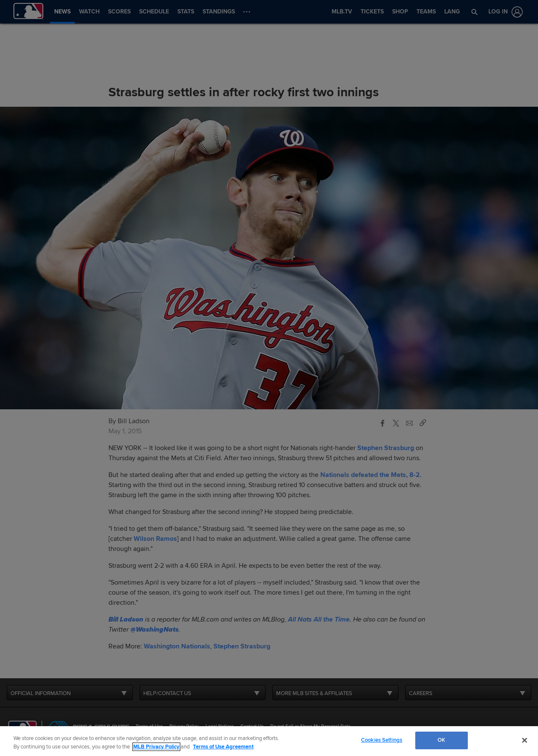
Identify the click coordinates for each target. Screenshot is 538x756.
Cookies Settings (382, 740)
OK (441, 740)
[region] (269, 741)
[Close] (525, 740)
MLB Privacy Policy (156, 747)
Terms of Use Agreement (223, 747)
